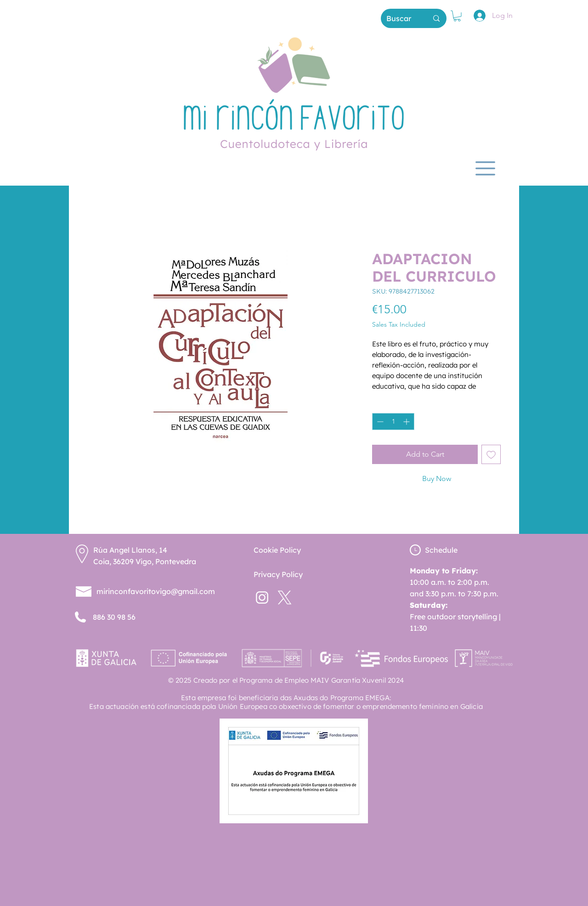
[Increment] (407, 422)
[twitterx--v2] (285, 597)
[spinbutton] (393, 422)
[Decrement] (379, 422)
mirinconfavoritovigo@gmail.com (156, 591)
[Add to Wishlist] (491, 454)
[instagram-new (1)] (262, 597)
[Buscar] (400, 18)
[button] (457, 16)
